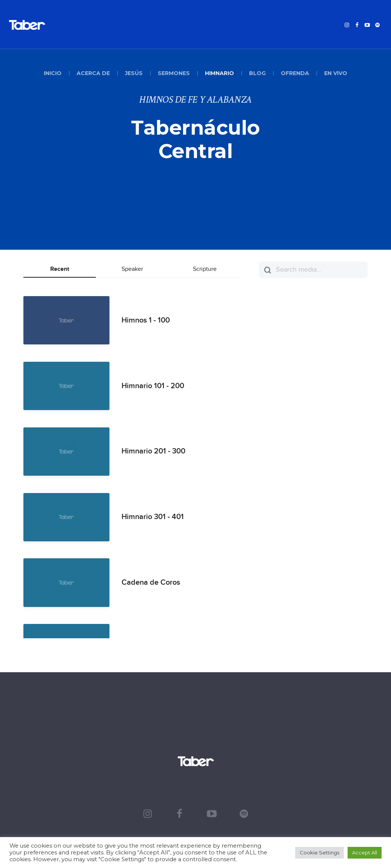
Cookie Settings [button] (319, 853)
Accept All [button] (365, 853)
